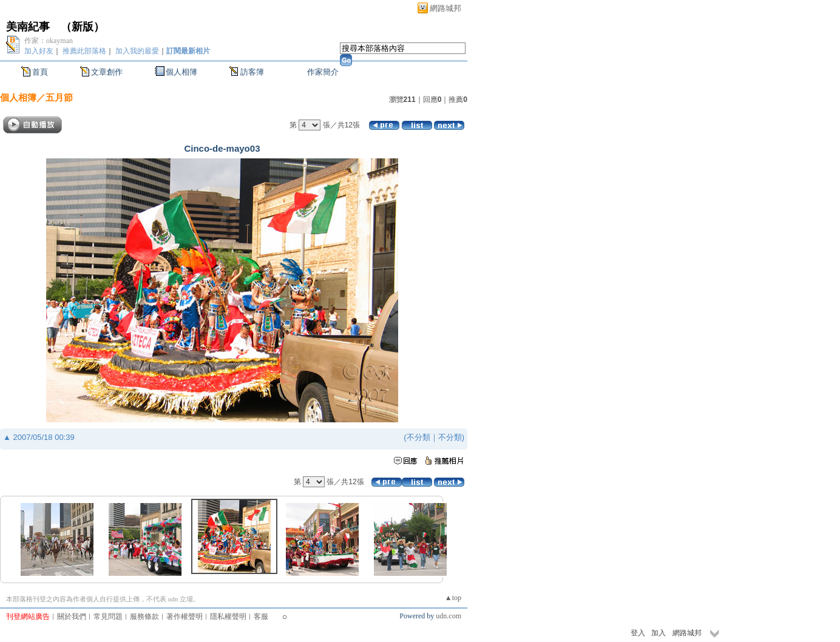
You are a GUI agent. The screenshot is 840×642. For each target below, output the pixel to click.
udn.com (449, 616)
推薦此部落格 (84, 51)
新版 (83, 27)
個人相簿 (181, 72)
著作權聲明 (185, 617)
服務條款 (144, 617)
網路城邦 (445, 8)
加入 (659, 633)
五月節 (59, 97)
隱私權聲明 (228, 617)
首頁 (40, 72)
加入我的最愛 (137, 51)
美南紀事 (28, 27)
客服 (261, 617)
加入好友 (39, 51)
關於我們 (72, 617)
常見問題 (108, 617)
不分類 (418, 437)
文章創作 (107, 72)
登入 (638, 633)
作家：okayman (49, 41)
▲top (453, 598)
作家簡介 (323, 72)
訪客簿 (252, 72)
